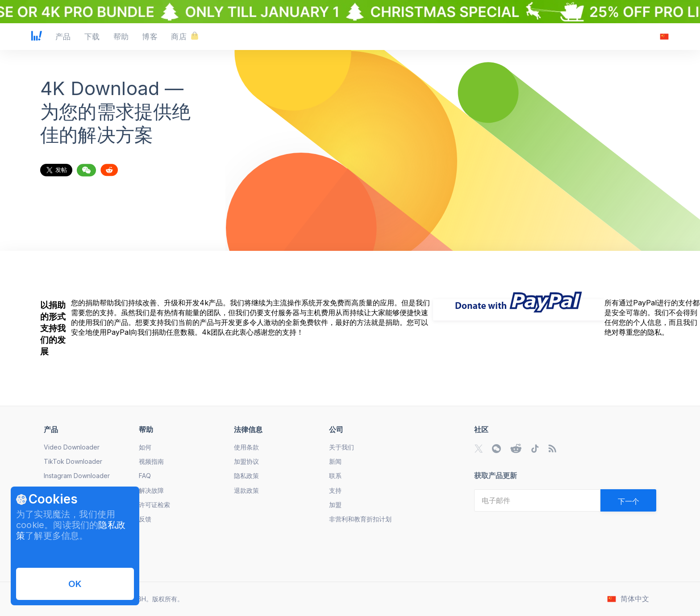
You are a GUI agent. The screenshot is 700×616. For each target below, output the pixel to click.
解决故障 (151, 490)
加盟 (335, 505)
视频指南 (151, 461)
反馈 (145, 519)
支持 (335, 490)
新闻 (335, 461)
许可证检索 (154, 505)
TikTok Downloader (73, 461)
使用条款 (246, 447)
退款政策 (246, 490)
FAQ (145, 476)
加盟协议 (246, 461)
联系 (335, 476)
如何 (145, 447)
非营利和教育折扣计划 (360, 519)
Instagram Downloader (77, 476)
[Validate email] (628, 500)
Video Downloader (72, 447)
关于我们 (342, 447)
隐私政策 (246, 476)
